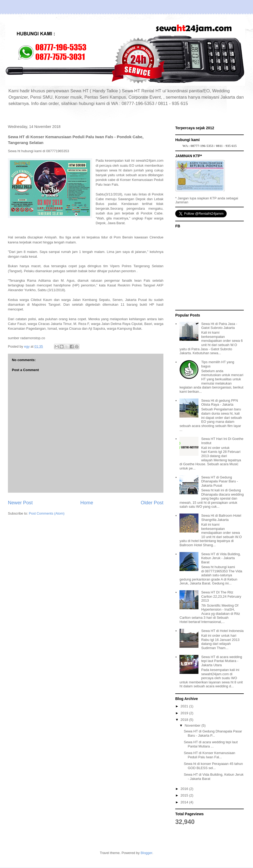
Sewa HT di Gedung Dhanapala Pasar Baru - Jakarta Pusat (219, 481)
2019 (185, 713)
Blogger (147, 853)
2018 (185, 720)
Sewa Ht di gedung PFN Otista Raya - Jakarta (219, 403)
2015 (185, 795)
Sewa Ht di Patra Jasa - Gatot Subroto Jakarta (219, 326)
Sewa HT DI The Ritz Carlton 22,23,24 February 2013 (221, 596)
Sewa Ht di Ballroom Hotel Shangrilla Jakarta (221, 518)
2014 (185, 802)
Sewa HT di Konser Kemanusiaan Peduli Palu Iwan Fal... (209, 755)
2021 (185, 706)
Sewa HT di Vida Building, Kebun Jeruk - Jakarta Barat (221, 558)
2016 (185, 789)
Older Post (152, 503)
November (193, 725)
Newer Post (20, 503)
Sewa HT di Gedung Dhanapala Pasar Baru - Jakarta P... (213, 733)
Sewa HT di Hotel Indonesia (222, 631)
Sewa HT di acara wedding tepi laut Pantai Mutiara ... (211, 744)
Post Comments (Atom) (47, 513)
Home (87, 503)
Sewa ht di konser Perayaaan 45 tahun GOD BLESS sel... (213, 766)
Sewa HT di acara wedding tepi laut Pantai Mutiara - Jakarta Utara (222, 661)
